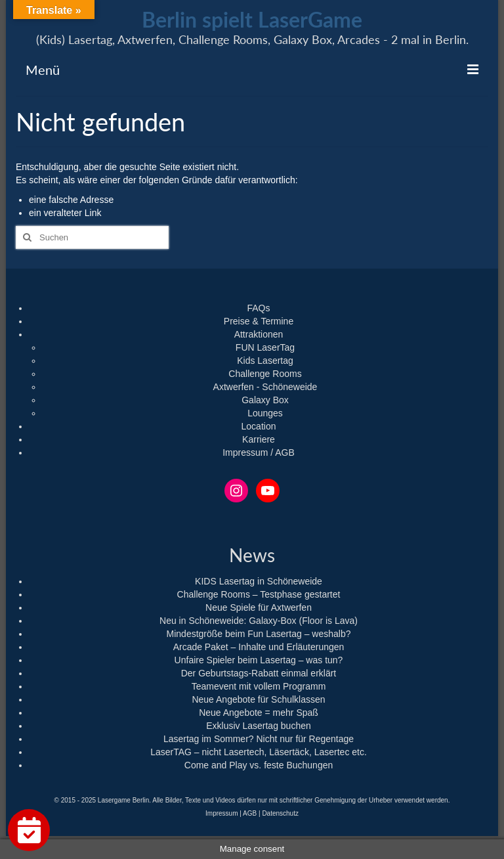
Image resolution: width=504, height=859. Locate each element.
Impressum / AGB (259, 452)
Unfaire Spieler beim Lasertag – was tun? (259, 660)
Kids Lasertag (265, 361)
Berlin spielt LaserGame (252, 19)
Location (259, 426)
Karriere (259, 439)
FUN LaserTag (265, 347)
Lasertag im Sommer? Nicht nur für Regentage (259, 739)
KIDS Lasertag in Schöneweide (259, 581)
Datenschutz (280, 813)
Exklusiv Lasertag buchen (259, 726)
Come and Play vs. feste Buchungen (259, 765)
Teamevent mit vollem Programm (259, 686)
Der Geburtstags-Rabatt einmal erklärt (259, 673)
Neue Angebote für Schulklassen (258, 699)
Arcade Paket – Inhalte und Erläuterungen (259, 647)
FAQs (258, 308)
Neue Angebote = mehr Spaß (259, 713)
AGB (250, 813)
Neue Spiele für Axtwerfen (259, 607)
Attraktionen (259, 334)
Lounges (265, 413)
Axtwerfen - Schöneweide (265, 387)
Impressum (221, 813)
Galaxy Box (265, 400)
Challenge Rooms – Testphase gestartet (259, 594)
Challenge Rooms (265, 374)
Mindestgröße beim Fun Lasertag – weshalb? (259, 634)
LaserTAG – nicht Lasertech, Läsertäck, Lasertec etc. (259, 752)
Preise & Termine (259, 321)
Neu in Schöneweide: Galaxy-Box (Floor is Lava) (259, 621)
